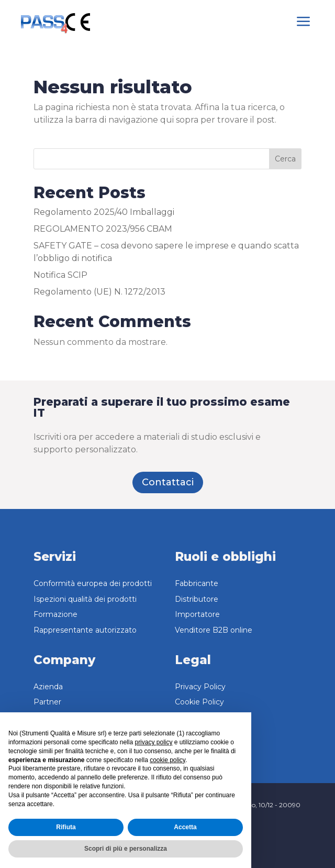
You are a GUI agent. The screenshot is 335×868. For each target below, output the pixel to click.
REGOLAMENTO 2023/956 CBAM (103, 229)
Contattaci (168, 482)
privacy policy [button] (153, 742)
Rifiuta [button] (66, 827)
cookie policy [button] (167, 760)
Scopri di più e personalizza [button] (126, 849)
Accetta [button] (185, 827)
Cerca (285, 159)
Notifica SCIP (60, 275)
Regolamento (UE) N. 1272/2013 (99, 292)
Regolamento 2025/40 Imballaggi (104, 212)
